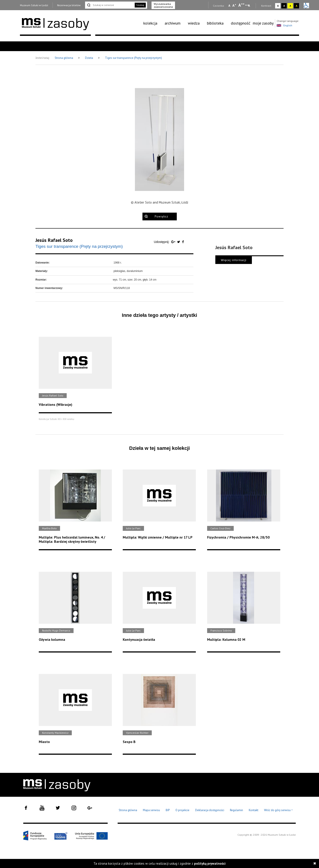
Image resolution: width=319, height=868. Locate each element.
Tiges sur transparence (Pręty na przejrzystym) (133, 58)
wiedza (194, 23)
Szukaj (140, 5)
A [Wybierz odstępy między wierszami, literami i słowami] (249, 6)
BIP (168, 810)
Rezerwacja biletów (69, 5)
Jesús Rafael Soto (54, 240)
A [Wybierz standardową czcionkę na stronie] (234, 5)
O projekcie (182, 810)
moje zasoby (263, 23)
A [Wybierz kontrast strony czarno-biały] (284, 6)
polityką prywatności (210, 863)
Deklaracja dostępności (210, 810)
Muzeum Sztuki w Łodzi (34, 5)
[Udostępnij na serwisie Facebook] (183, 242)
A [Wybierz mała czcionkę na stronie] (229, 6)
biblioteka (215, 23)
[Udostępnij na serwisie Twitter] (179, 242)
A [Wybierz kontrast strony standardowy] (278, 6)
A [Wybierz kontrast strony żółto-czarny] (290, 6)
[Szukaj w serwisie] (109, 5)
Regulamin (236, 810)
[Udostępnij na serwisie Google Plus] (174, 242)
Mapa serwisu (151, 810)
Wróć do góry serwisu (278, 810)
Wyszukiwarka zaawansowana (163, 5)
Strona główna (64, 58)
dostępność (241, 23)
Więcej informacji (234, 260)
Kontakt (254, 810)
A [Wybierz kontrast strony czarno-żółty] (297, 6)
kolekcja (150, 23)
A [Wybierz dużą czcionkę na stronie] (241, 5)
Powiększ (161, 217)
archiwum (173, 23)
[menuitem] (153, 23)
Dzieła (89, 58)
